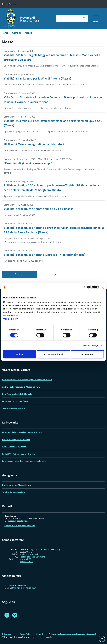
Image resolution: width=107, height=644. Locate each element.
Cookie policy (10, 319)
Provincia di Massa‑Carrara (29, 19)
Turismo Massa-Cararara (14, 408)
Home (5, 33)
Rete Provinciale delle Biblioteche (17, 394)
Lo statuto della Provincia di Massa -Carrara (22, 432)
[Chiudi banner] (103, 288)
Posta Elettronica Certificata (32, 557)
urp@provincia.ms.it (29, 554)
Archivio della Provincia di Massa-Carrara (21, 387)
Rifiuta (20, 354)
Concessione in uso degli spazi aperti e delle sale (24, 461)
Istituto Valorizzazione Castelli (16, 401)
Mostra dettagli (91, 345)
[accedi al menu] (96, 18)
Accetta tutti (87, 354)
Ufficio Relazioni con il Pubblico (16, 440)
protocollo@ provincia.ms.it (27, 560)
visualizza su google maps (17, 521)
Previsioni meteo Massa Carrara (17, 485)
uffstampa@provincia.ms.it (24, 588)
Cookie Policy (25, 634)
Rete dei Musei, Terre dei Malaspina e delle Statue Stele (27, 380)
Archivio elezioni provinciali (15, 447)
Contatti (40, 634)
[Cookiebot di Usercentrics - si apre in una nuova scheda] (86, 288)
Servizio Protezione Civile (14, 492)
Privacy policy (8, 634)
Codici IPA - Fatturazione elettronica (18, 454)
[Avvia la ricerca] (84, 19)
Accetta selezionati (53, 354)
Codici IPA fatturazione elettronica (20, 526)
